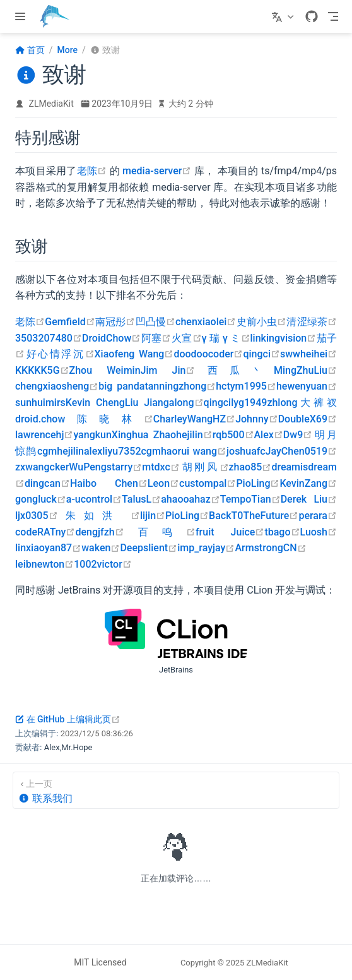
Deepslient (149, 548)
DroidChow (111, 338)
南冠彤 (115, 322)
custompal (208, 483)
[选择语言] (284, 16)
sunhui (30, 403)
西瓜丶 (234, 370)
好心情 (43, 354)
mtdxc (161, 467)
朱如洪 (99, 516)
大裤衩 (317, 403)
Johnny (257, 419)
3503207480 (49, 338)
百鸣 (160, 532)
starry (124, 467)
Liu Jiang (147, 403)
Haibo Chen (109, 483)
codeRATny (45, 532)
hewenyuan (307, 386)
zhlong (282, 403)
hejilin (194, 435)
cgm (47, 451)
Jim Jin (168, 370)
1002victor (103, 564)
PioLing (258, 483)
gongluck (41, 499)
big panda (121, 386)
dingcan (47, 483)
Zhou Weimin (105, 370)
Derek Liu (309, 499)
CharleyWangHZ (194, 419)
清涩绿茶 (312, 322)
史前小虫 (261, 322)
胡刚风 (204, 467)
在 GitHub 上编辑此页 (68, 719)
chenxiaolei (206, 322)
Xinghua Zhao (144, 435)
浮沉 (78, 354)
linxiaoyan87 (48, 548)
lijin (153, 516)
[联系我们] (176, 790)
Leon (163, 483)
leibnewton (44, 564)
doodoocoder (208, 354)
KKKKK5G (42, 370)
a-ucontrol (94, 499)
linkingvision (284, 338)
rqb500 (233, 435)
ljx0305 (37, 516)
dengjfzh (99, 532)
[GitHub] (312, 16)
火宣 (186, 338)
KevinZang (308, 483)
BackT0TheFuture (254, 516)
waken (101, 548)
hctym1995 (246, 386)
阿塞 (156, 338)
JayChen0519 (301, 451)
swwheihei (308, 354)
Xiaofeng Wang (134, 354)
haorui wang (194, 451)
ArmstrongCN (270, 548)
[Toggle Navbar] (333, 16)
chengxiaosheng (57, 386)
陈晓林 (109, 419)
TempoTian (250, 499)
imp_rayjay (206, 548)
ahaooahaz (190, 499)
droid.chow (40, 419)
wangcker (47, 467)
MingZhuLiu (305, 370)
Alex (269, 435)
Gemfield (70, 322)
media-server (157, 171)
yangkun (92, 435)
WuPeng (88, 467)
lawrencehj (44, 435)
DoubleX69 (308, 419)
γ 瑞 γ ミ (226, 338)
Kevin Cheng (95, 403)
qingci (261, 354)
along (186, 403)
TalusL (141, 499)
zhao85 (250, 467)
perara (318, 516)
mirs (56, 403)
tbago (282, 532)
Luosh (319, 532)
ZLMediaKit (51, 104)
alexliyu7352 (113, 451)
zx (20, 467)
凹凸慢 (155, 322)
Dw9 (298, 435)
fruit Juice (230, 532)
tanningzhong (180, 386)
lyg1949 (249, 403)
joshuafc (246, 451)
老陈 (92, 171)
